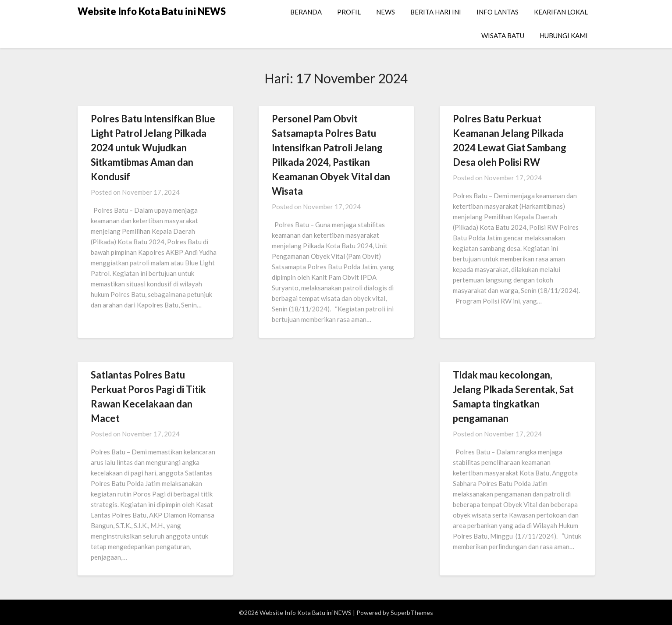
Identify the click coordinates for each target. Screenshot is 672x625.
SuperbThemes (412, 612)
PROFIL (349, 12)
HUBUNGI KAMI (564, 36)
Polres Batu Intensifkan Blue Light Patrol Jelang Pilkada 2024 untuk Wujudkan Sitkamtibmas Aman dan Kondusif (153, 148)
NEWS (386, 12)
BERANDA (306, 12)
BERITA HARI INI (436, 12)
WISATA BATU (503, 36)
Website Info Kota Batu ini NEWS (152, 11)
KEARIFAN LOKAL (561, 12)
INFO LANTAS (498, 12)
